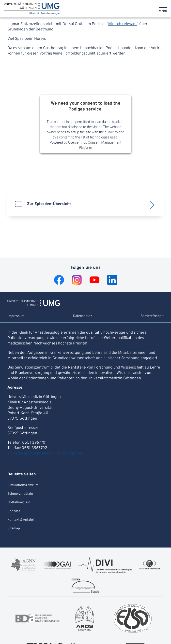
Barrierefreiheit (152, 316)
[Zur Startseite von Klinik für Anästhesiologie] (34, 305)
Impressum (16, 316)
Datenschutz (83, 316)
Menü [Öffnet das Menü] (163, 11)
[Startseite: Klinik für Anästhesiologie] (32, 9)
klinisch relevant (123, 24)
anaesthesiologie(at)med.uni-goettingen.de (45, 453)
